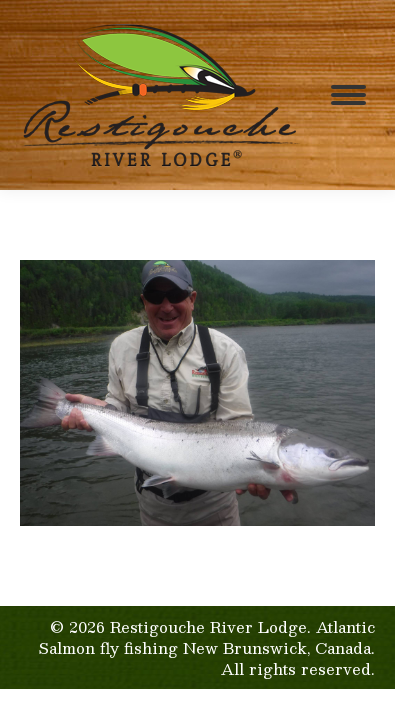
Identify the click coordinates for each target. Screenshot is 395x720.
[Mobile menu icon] (348, 95)
